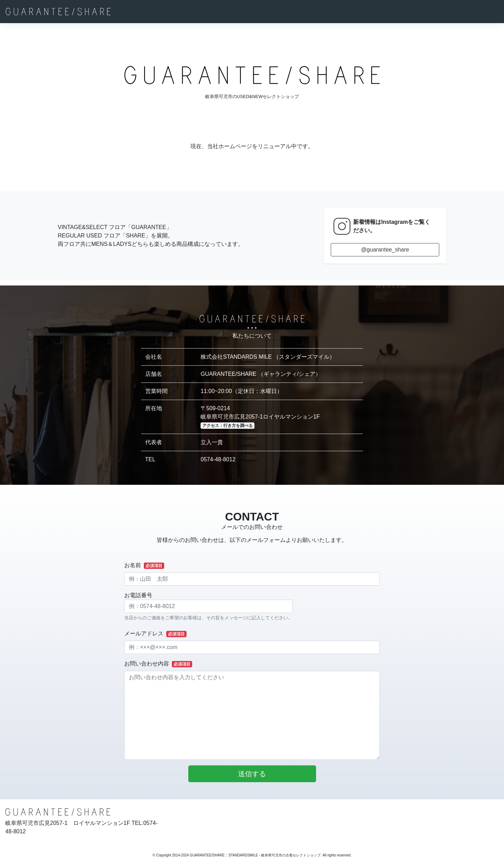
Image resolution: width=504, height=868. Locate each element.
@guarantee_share (385, 250)
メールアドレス (155, 634)
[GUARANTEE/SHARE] (58, 12)
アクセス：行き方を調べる (227, 426)
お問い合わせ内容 (158, 664)
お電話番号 (208, 607)
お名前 (144, 566)
